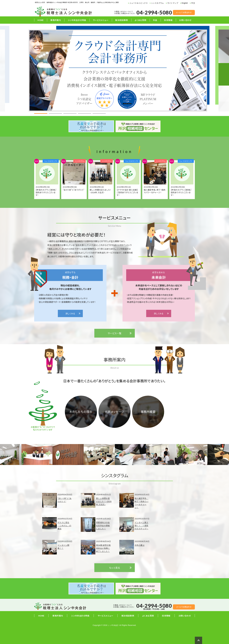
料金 (155, 20)
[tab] (41, 114)
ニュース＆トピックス (139, 3)
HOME (41, 20)
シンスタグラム (158, 3)
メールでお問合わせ (184, 12)
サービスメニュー (101, 20)
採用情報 (168, 20)
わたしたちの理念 (81, 412)
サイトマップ (173, 3)
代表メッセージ (114, 412)
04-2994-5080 (154, 12)
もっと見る (114, 568)
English (185, 3)
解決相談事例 (122, 20)
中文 (193, 3)
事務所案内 (56, 20)
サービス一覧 (114, 333)
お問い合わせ (185, 20)
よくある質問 (140, 20)
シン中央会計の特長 (77, 20)
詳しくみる (70, 313)
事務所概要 (148, 412)
